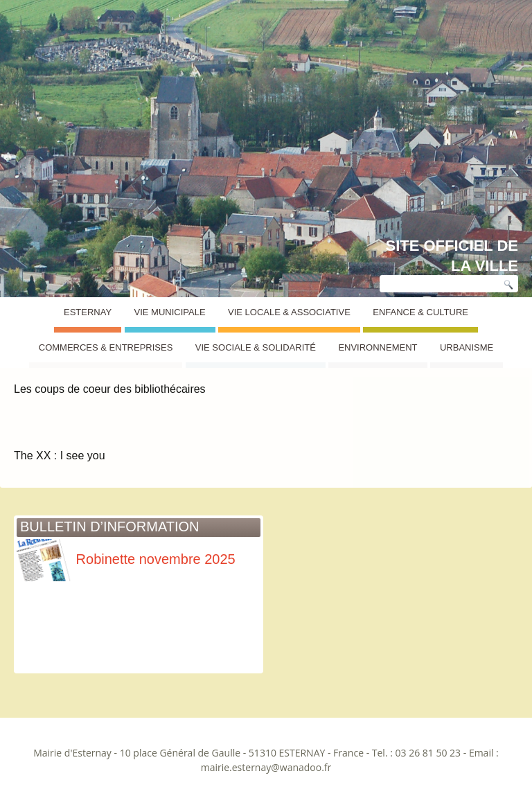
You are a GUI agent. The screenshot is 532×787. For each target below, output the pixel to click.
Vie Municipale (170, 312)
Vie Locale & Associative (289, 312)
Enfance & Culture (420, 312)
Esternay (88, 312)
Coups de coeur (70, 336)
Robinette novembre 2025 (126, 559)
